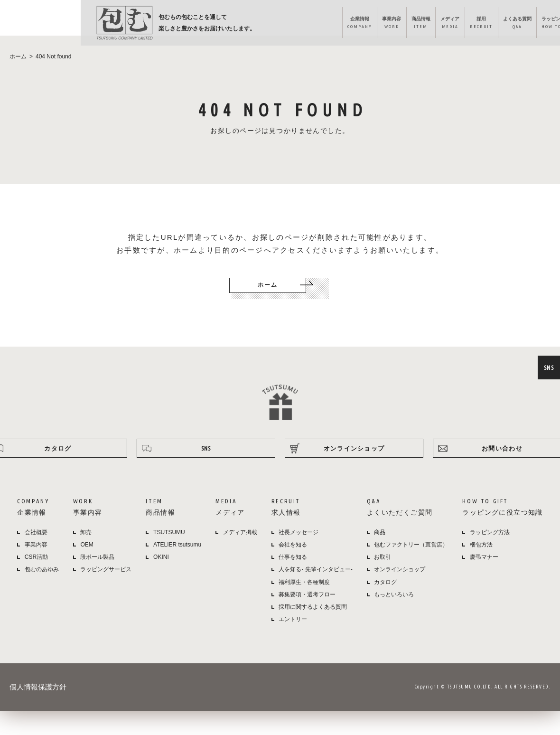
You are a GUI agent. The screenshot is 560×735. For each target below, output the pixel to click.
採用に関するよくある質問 (313, 619)
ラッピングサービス (106, 582)
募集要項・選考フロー (307, 607)
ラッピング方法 (458, 24)
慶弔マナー (484, 569)
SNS (548, 367)
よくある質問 (407, 24)
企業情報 (215, 24)
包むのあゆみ (42, 582)
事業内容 (254, 24)
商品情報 (290, 24)
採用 (363, 24)
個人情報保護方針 (38, 699)
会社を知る (293, 557)
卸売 (86, 545)
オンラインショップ (518, 24)
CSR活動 (36, 569)
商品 (380, 545)
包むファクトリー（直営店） (411, 557)
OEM (87, 557)
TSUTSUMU (169, 545)
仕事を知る (293, 569)
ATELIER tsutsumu (177, 557)
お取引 (383, 569)
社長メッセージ (299, 545)
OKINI (161, 569)
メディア (326, 24)
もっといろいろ (394, 607)
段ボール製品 (97, 569)
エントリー (293, 631)
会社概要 (36, 545)
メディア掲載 (240, 545)
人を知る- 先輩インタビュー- (315, 582)
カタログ (385, 594)
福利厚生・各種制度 (304, 594)
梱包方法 (481, 557)
